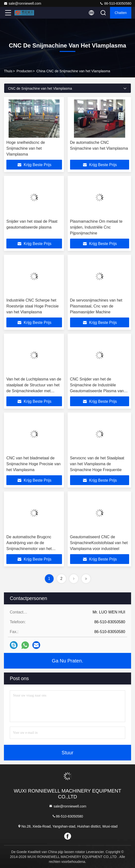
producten (24, 71)
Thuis (8, 71)
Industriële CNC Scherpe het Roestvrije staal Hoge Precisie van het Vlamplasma (32, 306)
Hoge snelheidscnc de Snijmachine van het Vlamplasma (26, 148)
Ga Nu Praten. (68, 661)
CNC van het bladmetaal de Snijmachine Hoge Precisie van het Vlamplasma (33, 464)
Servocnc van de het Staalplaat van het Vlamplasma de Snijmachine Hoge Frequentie (97, 464)
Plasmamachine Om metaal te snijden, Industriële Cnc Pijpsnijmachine (96, 227)
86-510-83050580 (115, 3)
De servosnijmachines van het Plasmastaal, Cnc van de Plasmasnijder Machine (96, 306)
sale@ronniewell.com (22, 3)
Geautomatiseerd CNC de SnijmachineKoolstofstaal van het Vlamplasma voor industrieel (99, 543)
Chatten (121, 13)
